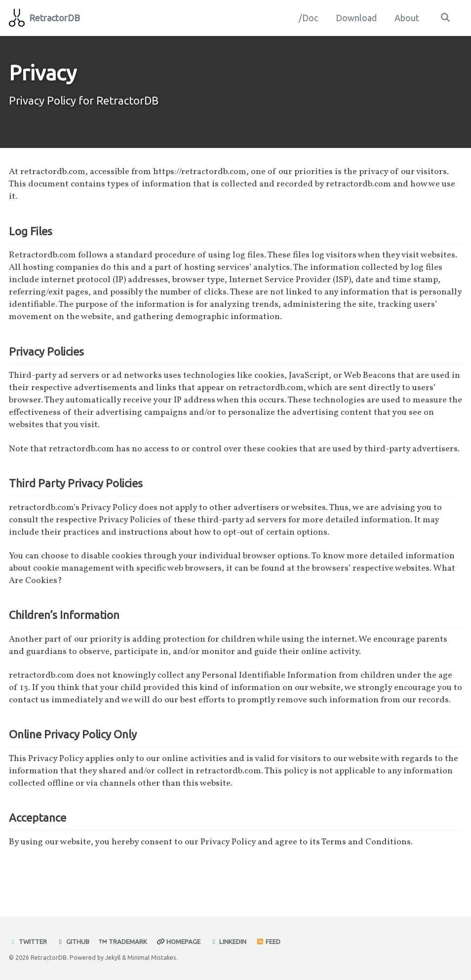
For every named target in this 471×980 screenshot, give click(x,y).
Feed (270, 942)
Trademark (124, 942)
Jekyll (113, 957)
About (406, 18)
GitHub (74, 942)
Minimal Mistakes (152, 957)
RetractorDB (55, 18)
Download (356, 18)
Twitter (28, 942)
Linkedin (230, 942)
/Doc (308, 18)
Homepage (180, 942)
